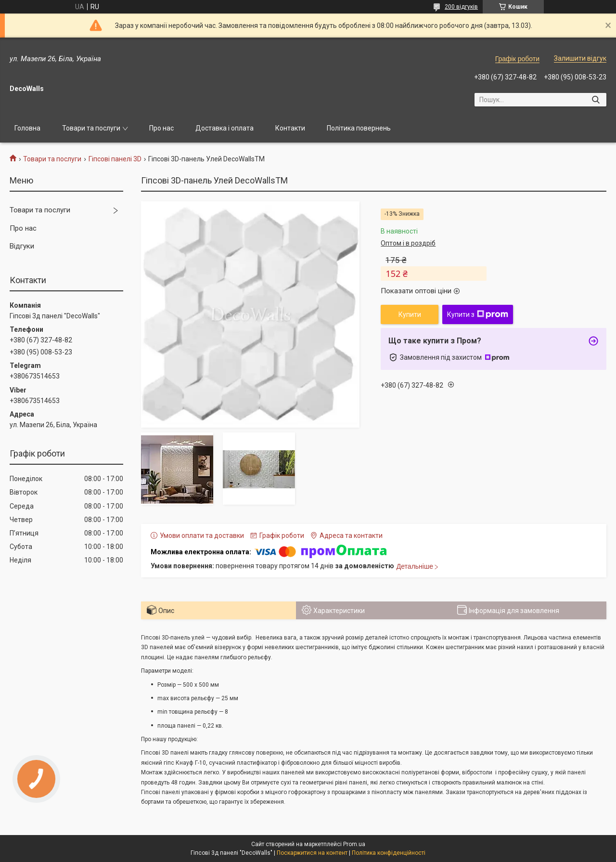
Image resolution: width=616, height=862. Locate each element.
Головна (27, 128)
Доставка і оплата (225, 128)
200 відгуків (461, 7)
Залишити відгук (580, 58)
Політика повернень (359, 128)
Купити (410, 314)
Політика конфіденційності (389, 853)
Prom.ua (354, 844)
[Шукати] (596, 100)
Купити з (478, 314)
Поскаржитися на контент (312, 853)
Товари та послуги (91, 128)
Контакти (290, 128)
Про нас (161, 128)
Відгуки (22, 246)
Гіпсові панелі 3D (115, 159)
